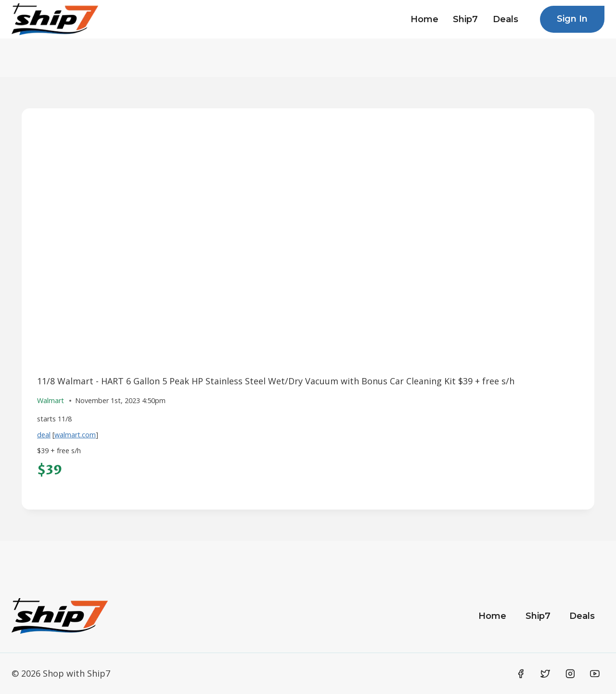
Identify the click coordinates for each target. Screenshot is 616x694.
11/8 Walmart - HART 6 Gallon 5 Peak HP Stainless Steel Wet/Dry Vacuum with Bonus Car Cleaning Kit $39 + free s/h (276, 381)
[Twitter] (545, 674)
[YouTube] (595, 674)
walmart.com (75, 435)
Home (424, 19)
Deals (506, 19)
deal (44, 435)
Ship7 (465, 19)
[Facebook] (521, 674)
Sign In (572, 19)
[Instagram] (570, 674)
